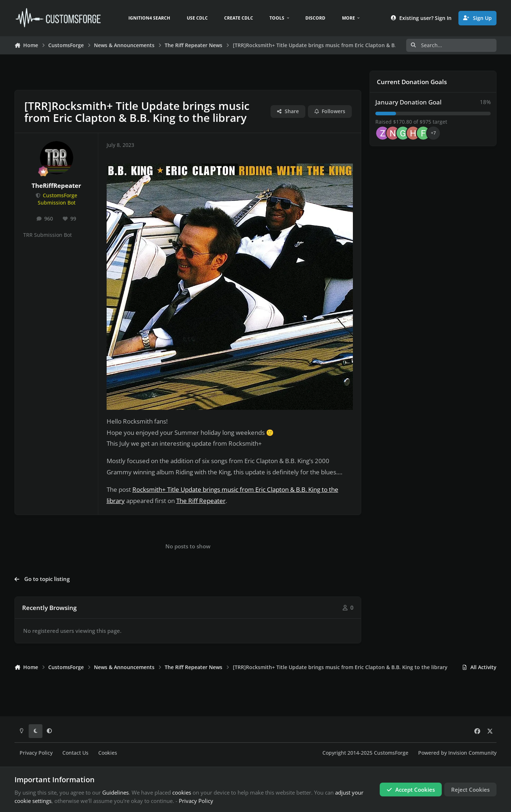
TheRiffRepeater (56, 186)
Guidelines (116, 792)
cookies (182, 792)
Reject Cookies (470, 790)
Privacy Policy (36, 753)
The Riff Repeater (201, 501)
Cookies (108, 753)
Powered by (457, 753)
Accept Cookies (411, 790)
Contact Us (75, 753)
